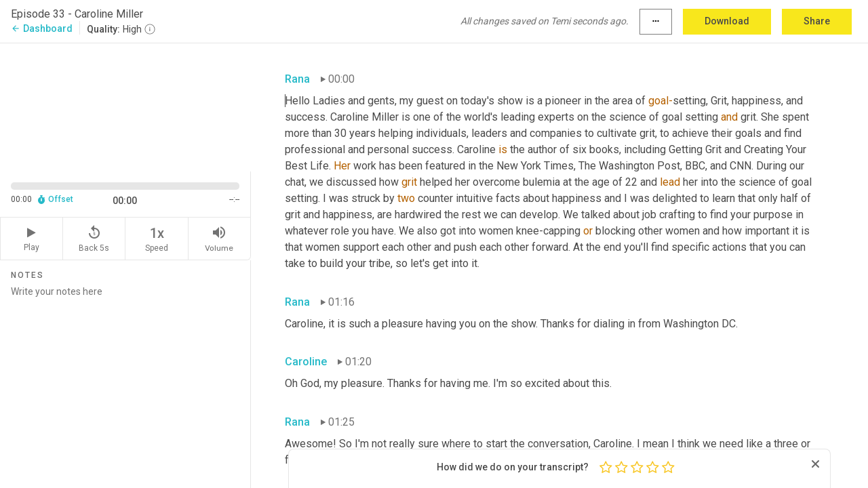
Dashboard (42, 28)
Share (817, 21)
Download (727, 21)
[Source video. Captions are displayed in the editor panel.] (125, 106)
